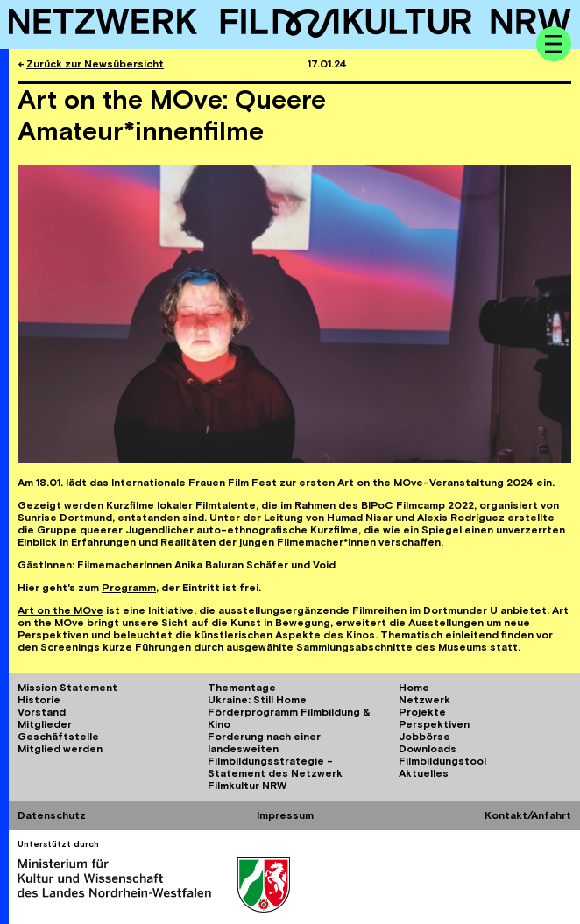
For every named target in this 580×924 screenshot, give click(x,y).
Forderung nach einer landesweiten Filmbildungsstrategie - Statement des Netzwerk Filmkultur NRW (275, 761)
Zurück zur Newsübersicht (95, 64)
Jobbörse (424, 737)
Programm (129, 588)
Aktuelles (424, 773)
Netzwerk (424, 700)
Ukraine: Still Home (257, 700)
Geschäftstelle (58, 737)
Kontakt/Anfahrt (528, 815)
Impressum (285, 815)
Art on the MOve (60, 610)
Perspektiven (434, 724)
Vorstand (42, 712)
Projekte (422, 712)
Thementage (242, 688)
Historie (39, 700)
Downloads (428, 749)
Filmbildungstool (442, 761)
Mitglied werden (60, 749)
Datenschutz (52, 815)
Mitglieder (45, 724)
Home (414, 688)
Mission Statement (67, 688)
